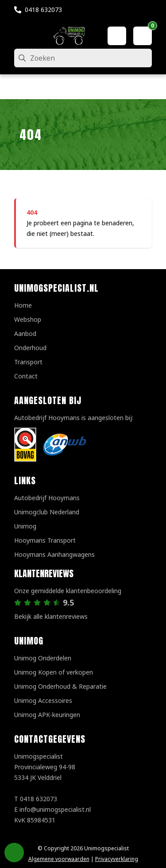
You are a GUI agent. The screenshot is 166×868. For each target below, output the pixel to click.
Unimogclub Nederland (47, 512)
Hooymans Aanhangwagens (54, 554)
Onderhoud (30, 348)
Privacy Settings (14, 853)
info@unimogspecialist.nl (55, 809)
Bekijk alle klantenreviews (51, 616)
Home (23, 305)
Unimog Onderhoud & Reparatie (60, 686)
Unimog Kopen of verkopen (54, 672)
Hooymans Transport (45, 540)
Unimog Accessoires (43, 700)
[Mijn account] (117, 36)
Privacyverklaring (117, 859)
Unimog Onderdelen (43, 658)
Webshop (28, 319)
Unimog (25, 526)
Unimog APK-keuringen (47, 715)
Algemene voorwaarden (59, 859)
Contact (26, 376)
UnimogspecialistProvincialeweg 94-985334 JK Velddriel (45, 767)
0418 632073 (43, 10)
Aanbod (25, 334)
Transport (28, 362)
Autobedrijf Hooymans (47, 498)
